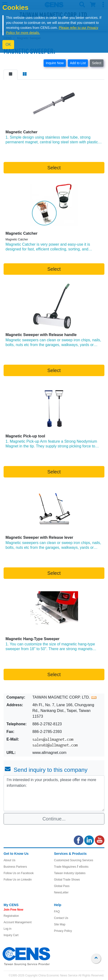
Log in (8, 929)
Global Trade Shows (67, 880)
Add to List (78, 63)
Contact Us (61, 918)
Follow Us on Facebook (19, 873)
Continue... (54, 819)
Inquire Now (55, 63)
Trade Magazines (65, 867)
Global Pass (62, 886)
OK (8, 44)
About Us (9, 860)
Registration (11, 916)
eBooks (84, 867)
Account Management (18, 922)
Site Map (60, 924)
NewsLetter (61, 892)
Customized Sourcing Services (74, 860)
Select (97, 63)
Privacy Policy (63, 931)
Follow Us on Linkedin (18, 880)
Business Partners (15, 867)
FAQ (57, 912)
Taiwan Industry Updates (70, 873)
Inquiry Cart (11, 935)
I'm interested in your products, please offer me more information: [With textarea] (54, 793)
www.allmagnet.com (49, 753)
